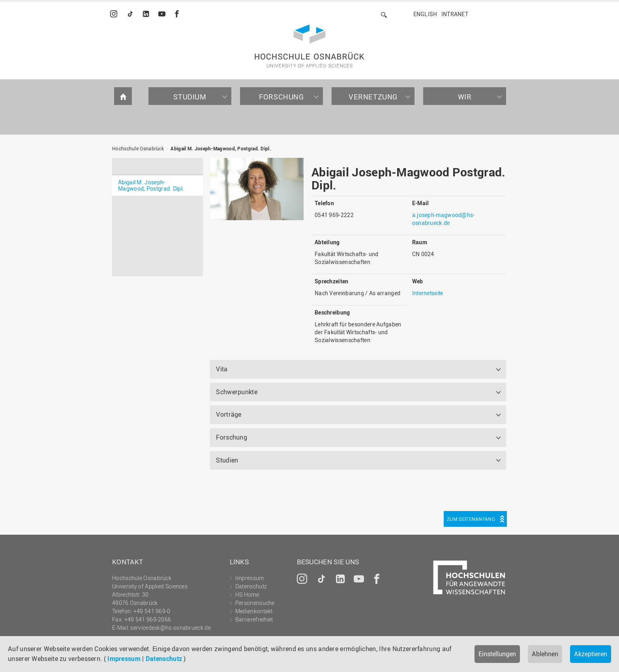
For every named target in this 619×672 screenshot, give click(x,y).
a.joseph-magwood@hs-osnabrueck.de (444, 219)
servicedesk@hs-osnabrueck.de (170, 628)
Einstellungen (497, 654)
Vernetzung (373, 97)
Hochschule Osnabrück (138, 148)
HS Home (247, 594)
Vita (222, 369)
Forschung (281, 97)
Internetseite (428, 293)
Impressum (124, 659)
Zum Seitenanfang (471, 519)
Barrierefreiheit (254, 619)
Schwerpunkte (237, 392)
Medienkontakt (254, 611)
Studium (190, 97)
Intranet (455, 14)
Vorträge (229, 414)
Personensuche (255, 603)
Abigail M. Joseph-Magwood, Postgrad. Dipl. (221, 148)
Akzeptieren (591, 654)
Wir (465, 97)
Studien (227, 460)
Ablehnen (545, 654)
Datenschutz (164, 659)
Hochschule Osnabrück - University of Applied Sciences (309, 46)
